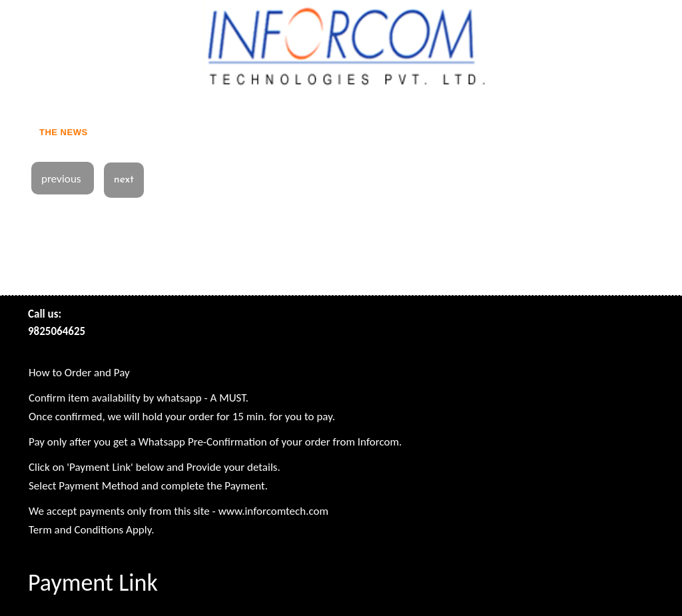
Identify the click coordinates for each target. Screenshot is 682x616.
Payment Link (93, 583)
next (124, 180)
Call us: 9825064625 (57, 323)
